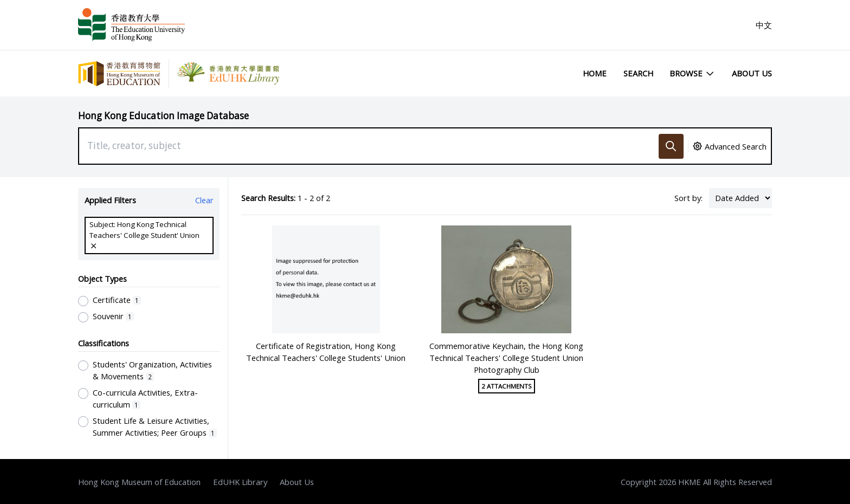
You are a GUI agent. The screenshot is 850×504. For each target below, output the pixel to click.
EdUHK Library (240, 482)
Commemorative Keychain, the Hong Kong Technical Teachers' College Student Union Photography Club (506, 358)
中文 (764, 25)
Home (595, 73)
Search (638, 73)
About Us (752, 73)
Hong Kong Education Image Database (163, 116)
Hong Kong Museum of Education (139, 482)
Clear (204, 200)
